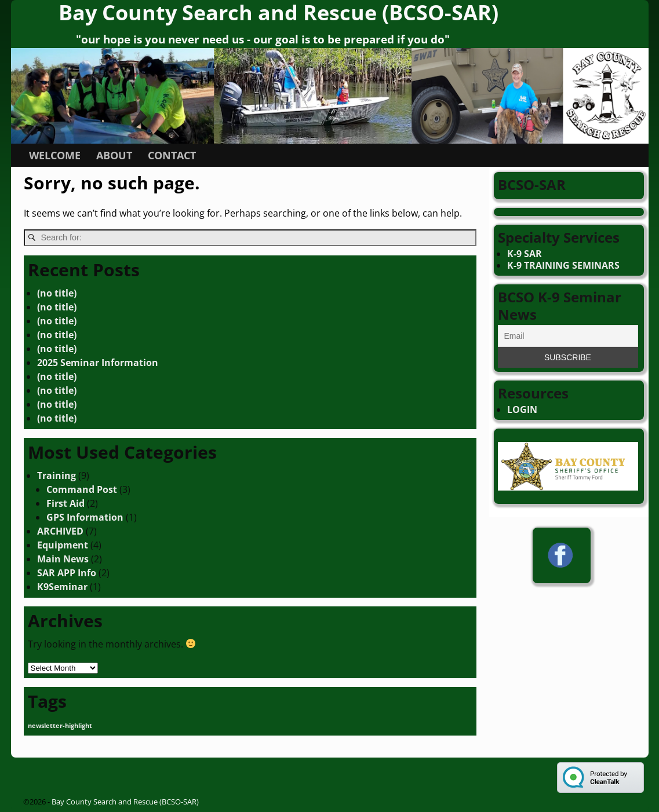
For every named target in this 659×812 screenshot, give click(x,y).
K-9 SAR (525, 254)
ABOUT (114, 155)
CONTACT (172, 155)
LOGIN (522, 409)
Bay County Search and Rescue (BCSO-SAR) (125, 802)
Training (57, 476)
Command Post (82, 489)
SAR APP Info (67, 573)
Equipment (63, 545)
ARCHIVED (60, 531)
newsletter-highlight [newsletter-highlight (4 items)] (60, 726)
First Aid (65, 503)
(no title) (57, 293)
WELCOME (55, 155)
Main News (63, 559)
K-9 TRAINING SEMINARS (563, 265)
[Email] (568, 336)
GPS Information (85, 517)
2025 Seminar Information (98, 363)
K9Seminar (62, 587)
